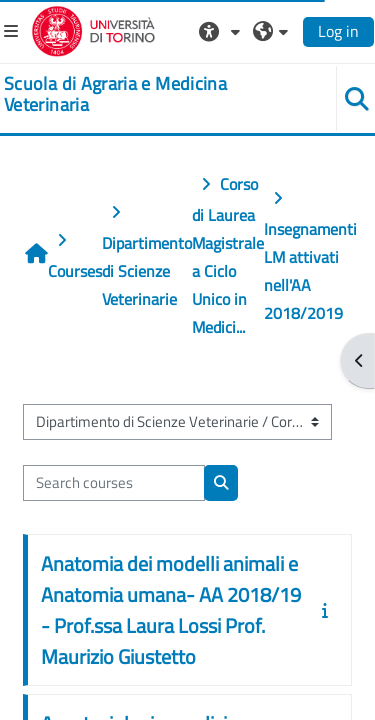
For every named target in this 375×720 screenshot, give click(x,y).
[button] (222, 31)
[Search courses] (114, 483)
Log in (338, 31)
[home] (156, 94)
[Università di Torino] (93, 29)
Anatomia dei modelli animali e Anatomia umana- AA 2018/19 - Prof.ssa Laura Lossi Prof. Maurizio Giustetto (171, 610)
